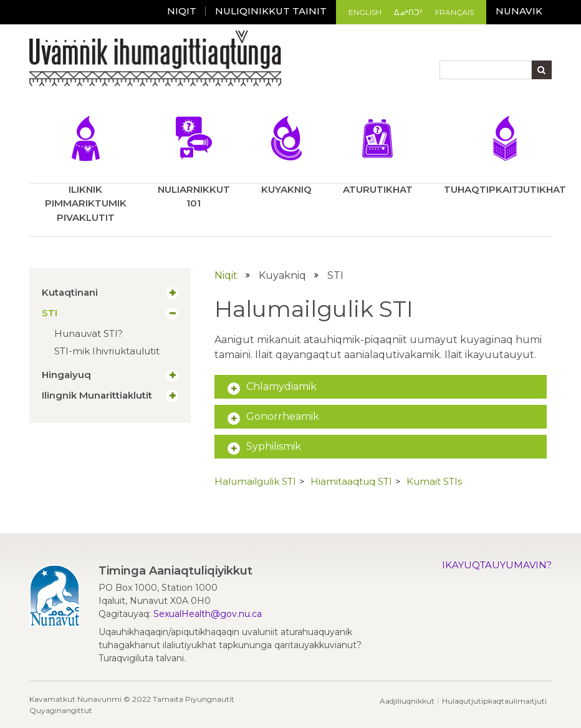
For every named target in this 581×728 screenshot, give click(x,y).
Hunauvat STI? (89, 333)
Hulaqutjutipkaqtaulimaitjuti (494, 701)
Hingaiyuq (66, 375)
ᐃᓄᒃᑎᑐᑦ (408, 12)
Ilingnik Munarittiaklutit (97, 396)
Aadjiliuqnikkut (407, 701)
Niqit (182, 11)
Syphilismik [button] (274, 446)
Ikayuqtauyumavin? (497, 565)
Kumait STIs (434, 481)
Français (454, 12)
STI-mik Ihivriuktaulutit (107, 351)
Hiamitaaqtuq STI (351, 481)
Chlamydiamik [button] (281, 386)
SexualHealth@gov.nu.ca (208, 614)
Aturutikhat (378, 156)
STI (50, 313)
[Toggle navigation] (37, 96)
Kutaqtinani (70, 293)
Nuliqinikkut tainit (271, 11)
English (365, 12)
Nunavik (519, 11)
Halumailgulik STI (255, 481)
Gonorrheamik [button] (283, 416)
